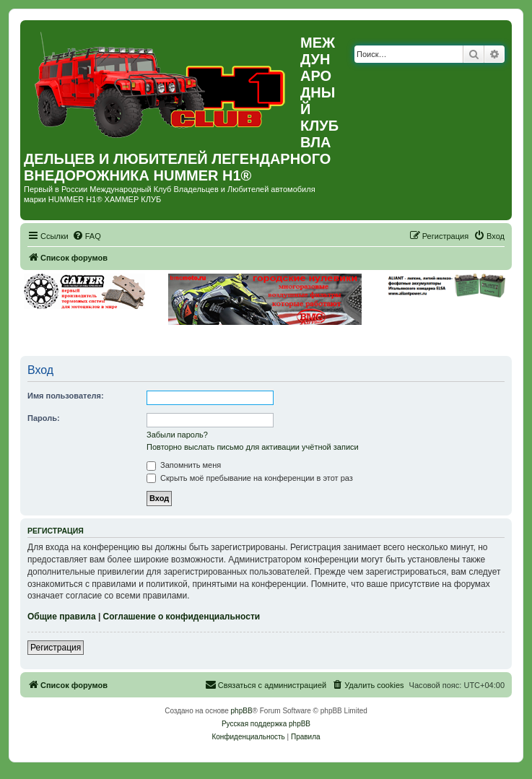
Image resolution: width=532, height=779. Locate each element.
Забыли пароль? (177, 435)
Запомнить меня (184, 465)
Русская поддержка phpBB (266, 724)
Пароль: (44, 418)
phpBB (242, 711)
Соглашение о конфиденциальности (182, 617)
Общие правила (62, 617)
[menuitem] (87, 236)
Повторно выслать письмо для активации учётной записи (253, 447)
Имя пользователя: (66, 396)
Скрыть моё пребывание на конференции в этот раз (250, 478)
